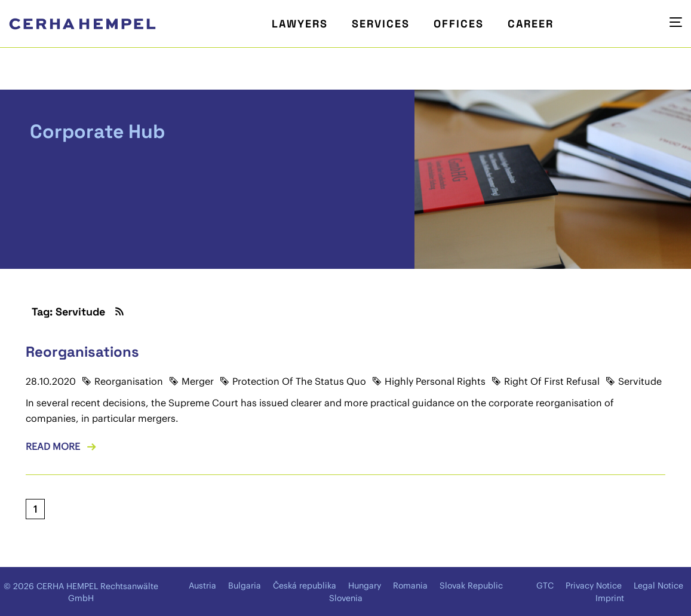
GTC (545, 586)
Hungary (365, 586)
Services (381, 24)
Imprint (610, 598)
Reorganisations (82, 352)
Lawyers (300, 24)
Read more (53, 446)
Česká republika (305, 586)
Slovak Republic (471, 586)
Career (531, 24)
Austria (202, 586)
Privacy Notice (594, 586)
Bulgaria (245, 586)
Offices (459, 24)
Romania (410, 586)
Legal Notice (658, 586)
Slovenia (346, 598)
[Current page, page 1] (35, 509)
